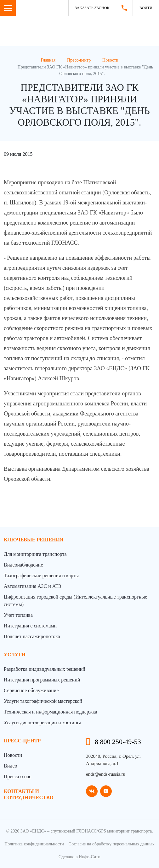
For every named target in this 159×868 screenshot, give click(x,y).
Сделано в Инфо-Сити (79, 857)
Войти (146, 8)
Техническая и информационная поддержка (51, 712)
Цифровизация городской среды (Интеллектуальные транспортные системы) (75, 601)
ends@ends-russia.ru (106, 774)
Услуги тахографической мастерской (43, 701)
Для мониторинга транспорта (35, 554)
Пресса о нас (17, 776)
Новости (13, 755)
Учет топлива (18, 615)
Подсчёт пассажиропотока (32, 636)
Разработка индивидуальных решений (45, 669)
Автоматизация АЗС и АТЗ (32, 586)
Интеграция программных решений (42, 680)
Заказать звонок (92, 8)
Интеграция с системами (30, 626)
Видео (10, 766)
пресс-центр (22, 741)
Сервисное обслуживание (31, 690)
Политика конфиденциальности (34, 844)
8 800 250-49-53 (118, 742)
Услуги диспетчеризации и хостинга (43, 722)
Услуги (15, 655)
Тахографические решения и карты (41, 575)
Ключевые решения (34, 540)
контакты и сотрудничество (29, 794)
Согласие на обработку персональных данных (112, 844)
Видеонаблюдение (23, 565)
